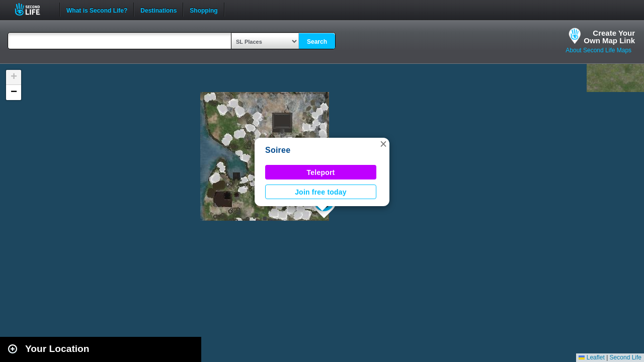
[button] (383, 144)
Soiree (278, 150)
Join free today (321, 192)
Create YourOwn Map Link (609, 37)
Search (317, 42)
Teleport (321, 172)
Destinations (158, 10)
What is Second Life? (97, 10)
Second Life (33, 9)
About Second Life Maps (598, 50)
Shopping (204, 10)
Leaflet (591, 357)
